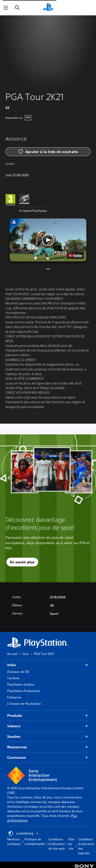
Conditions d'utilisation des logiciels (86, 846)
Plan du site (71, 844)
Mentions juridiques (14, 842)
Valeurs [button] (48, 726)
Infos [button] (48, 665)
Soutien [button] (48, 737)
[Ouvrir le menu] (6, 8)
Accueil (12, 654)
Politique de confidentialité (35, 842)
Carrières (13, 678)
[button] (48, 240)
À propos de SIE (18, 672)
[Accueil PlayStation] (48, 8)
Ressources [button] (48, 747)
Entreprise (14, 697)
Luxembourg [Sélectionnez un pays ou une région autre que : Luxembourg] (23, 833)
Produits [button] (48, 716)
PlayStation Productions (24, 691)
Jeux (26, 654)
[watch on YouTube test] (75, 256)
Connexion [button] (48, 758)
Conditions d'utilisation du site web (57, 844)
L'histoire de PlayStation (24, 704)
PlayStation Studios (21, 684)
